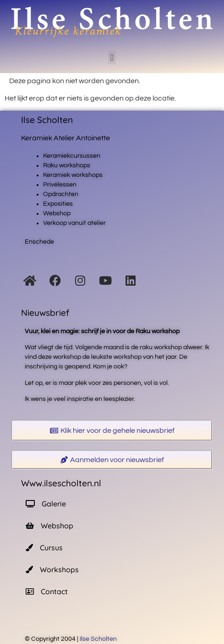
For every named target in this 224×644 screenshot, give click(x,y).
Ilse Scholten (99, 639)
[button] (112, 58)
